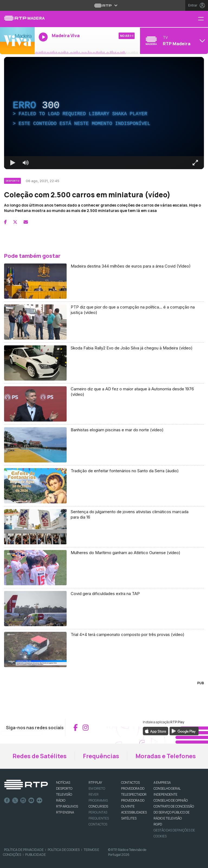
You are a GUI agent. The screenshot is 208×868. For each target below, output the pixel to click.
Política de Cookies (64, 850)
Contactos (98, 824)
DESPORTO (64, 788)
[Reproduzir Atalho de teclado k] (13, 163)
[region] (104, 113)
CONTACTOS (130, 782)
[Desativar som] (26, 163)
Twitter (15, 801)
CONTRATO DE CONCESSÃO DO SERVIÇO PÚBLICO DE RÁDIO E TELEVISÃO (174, 812)
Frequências (101, 756)
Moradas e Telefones (166, 756)
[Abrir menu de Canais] (173, 41)
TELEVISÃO (64, 794)
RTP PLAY (95, 782)
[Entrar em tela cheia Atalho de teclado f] (195, 163)
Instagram (23, 801)
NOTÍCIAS (63, 782)
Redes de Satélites (40, 756)
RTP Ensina (65, 812)
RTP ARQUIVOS (67, 806)
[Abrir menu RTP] (104, 5)
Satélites (129, 818)
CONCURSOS (98, 806)
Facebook (7, 801)
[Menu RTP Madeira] (203, 19)
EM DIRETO (97, 788)
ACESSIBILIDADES (134, 812)
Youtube (31, 801)
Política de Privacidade (24, 850)
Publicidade (35, 855)
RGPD (158, 824)
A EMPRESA (162, 782)
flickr (40, 801)
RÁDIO (61, 800)
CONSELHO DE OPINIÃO (171, 800)
